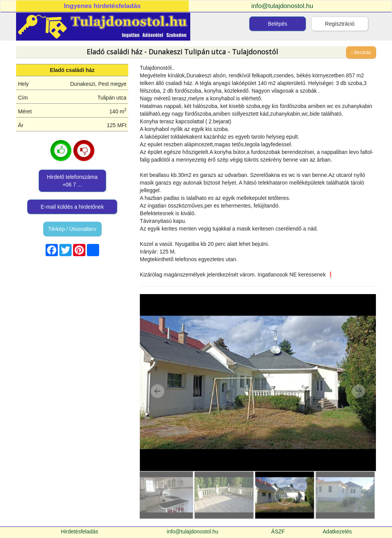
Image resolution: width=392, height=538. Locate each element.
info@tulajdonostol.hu (283, 6)
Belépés (278, 24)
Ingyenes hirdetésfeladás (102, 6)
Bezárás (361, 52)
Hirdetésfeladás (79, 531)
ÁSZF (278, 531)
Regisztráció (340, 24)
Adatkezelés (337, 531)
